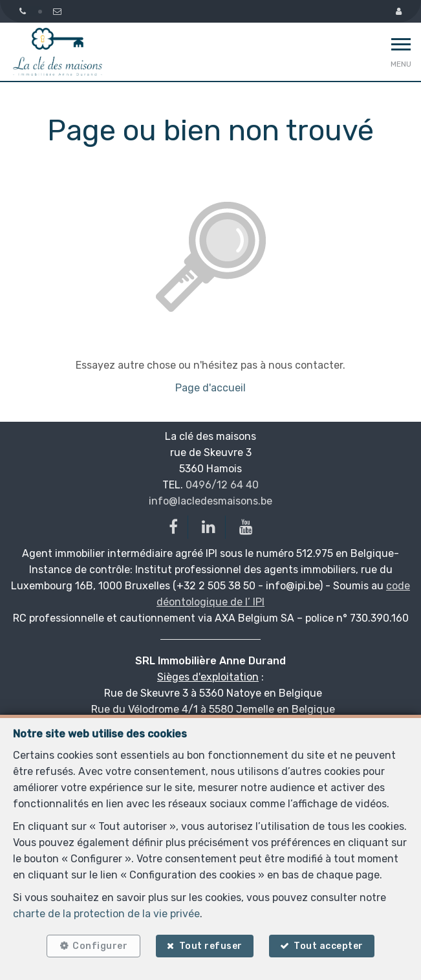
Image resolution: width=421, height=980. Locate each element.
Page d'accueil (210, 388)
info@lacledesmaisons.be (210, 501)
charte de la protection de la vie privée (106, 914)
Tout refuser (211, 946)
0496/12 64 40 (222, 485)
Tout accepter (329, 946)
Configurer (100, 946)
